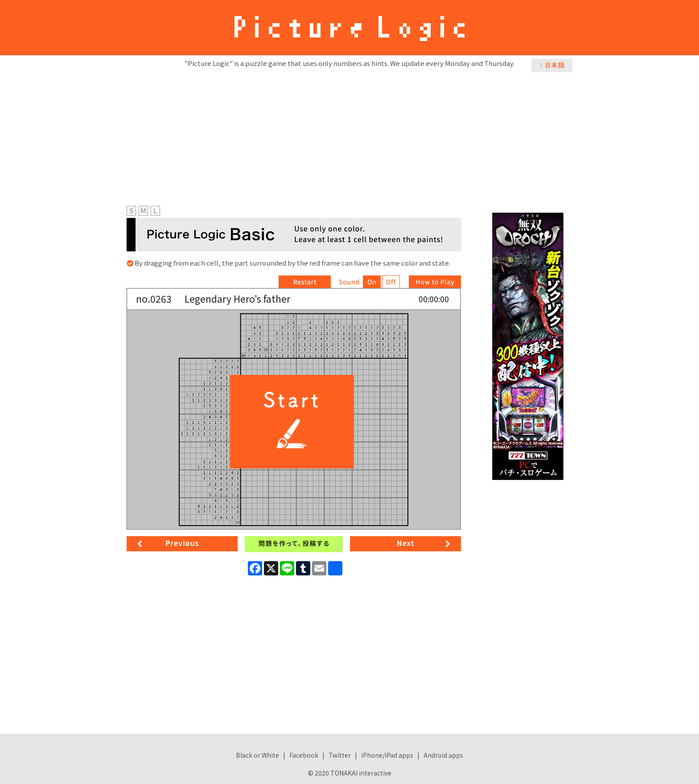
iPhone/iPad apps (387, 755)
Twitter (340, 755)
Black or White (257, 755)
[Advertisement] (349, 137)
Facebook (304, 755)
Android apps (443, 755)
